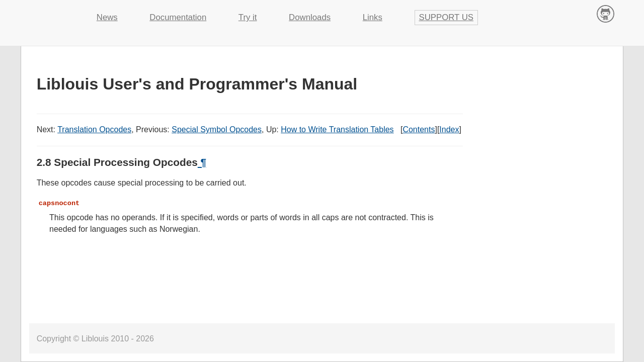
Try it (248, 17)
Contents (419, 129)
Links (373, 17)
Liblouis (51, 13)
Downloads (310, 17)
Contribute (606, 13)
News (107, 17)
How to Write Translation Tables (337, 129)
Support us (447, 17)
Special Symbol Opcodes (217, 129)
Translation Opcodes (94, 129)
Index (449, 129)
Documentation (178, 17)
